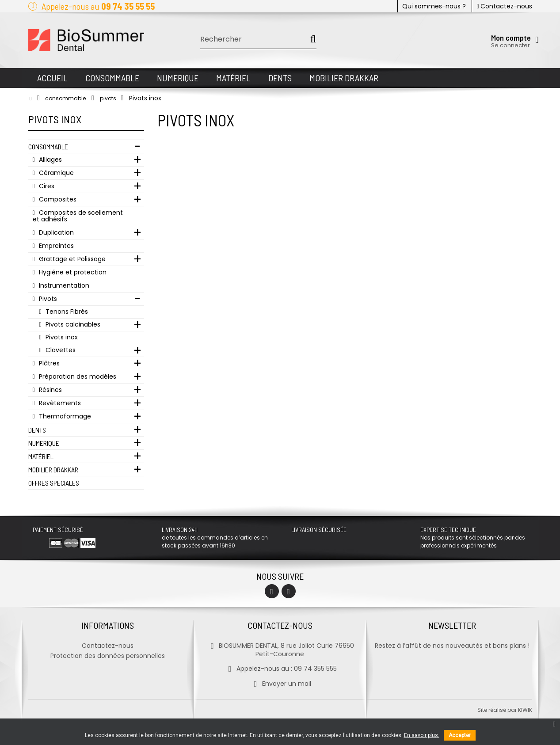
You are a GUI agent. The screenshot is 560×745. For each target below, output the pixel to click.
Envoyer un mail (280, 684)
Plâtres (48, 363)
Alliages (50, 160)
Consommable (48, 146)
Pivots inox (61, 337)
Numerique (44, 443)
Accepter (460, 735)
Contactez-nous (504, 6)
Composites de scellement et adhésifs (78, 216)
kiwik (525, 710)
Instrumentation (63, 285)
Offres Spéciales (54, 483)
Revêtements (59, 403)
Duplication (55, 232)
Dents (37, 430)
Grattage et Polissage (71, 259)
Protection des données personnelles (108, 656)
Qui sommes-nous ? (434, 6)
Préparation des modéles (77, 376)
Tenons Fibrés (66, 312)
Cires (46, 186)
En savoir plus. (422, 735)
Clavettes (60, 350)
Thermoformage (64, 416)
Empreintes (55, 246)
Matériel (41, 456)
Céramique (55, 173)
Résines (50, 390)
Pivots (47, 299)
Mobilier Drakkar (53, 469)
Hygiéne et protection (72, 272)
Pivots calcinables (72, 324)
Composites (57, 199)
